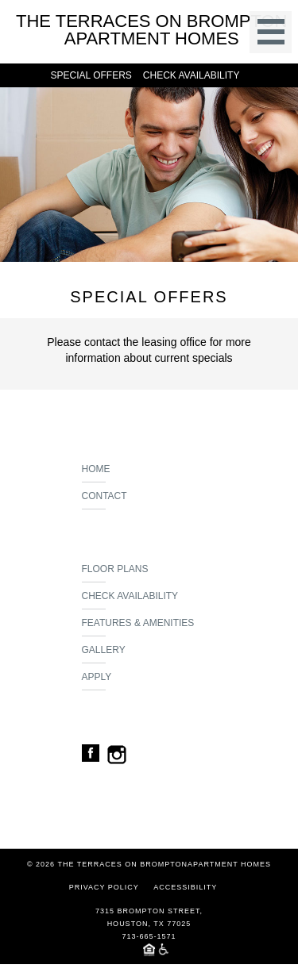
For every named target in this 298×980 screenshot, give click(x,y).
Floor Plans (115, 573)
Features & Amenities (138, 627)
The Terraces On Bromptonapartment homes (151, 30)
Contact (104, 500)
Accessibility (185, 887)
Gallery (104, 654)
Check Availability (130, 600)
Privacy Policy (104, 887)
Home (96, 473)
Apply (97, 681)
